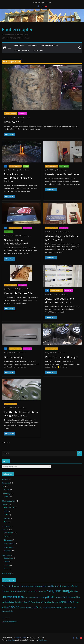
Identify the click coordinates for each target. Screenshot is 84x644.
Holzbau (7, 489)
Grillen (6, 511)
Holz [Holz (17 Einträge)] (78, 597)
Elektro (6, 562)
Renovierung (64, 166)
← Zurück (6, 442)
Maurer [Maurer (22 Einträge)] (60, 602)
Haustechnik (23, 114)
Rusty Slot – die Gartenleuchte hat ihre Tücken (18, 178)
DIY (6, 166)
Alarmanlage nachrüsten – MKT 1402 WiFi (62, 238)
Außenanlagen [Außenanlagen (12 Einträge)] (37, 586)
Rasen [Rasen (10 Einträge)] (77, 602)
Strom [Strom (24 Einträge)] (39, 607)
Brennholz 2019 (14, 122)
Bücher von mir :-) (22, 50)
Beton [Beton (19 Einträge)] (75, 586)
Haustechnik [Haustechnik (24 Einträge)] (61, 597)
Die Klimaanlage (14, 357)
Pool (5, 522)
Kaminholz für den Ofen (19, 293)
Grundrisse (33, 45)
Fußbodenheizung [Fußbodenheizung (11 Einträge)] (38, 597)
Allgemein (5, 479)
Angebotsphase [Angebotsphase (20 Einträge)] (9, 586)
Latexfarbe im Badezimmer (62, 174)
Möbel (6, 497)
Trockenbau (8, 547)
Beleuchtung (9, 558)
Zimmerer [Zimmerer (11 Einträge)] (73, 608)
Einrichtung (6, 494)
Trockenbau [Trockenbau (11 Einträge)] (47, 608)
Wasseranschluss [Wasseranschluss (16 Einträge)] (63, 607)
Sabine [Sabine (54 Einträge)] (14, 607)
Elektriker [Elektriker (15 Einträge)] (74, 591)
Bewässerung (9, 507)
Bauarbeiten (8, 533)
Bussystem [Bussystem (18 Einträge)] (28, 591)
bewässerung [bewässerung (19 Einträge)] (8, 591)
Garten (26, 166)
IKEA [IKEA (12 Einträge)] (3, 602)
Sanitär (7, 569)
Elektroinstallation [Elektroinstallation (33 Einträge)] (13, 597)
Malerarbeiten (9, 544)
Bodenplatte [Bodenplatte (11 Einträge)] (18, 591)
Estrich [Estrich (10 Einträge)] (30, 597)
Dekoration (6, 483)
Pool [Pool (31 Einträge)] (72, 602)
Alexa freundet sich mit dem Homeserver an (60, 300)
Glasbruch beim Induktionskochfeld (16, 242)
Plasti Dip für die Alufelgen (62, 357)
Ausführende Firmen (49, 45)
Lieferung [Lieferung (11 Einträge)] (39, 602)
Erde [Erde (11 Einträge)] (26, 597)
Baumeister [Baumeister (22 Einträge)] (57, 586)
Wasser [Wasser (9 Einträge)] (53, 608)
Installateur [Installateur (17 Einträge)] (10, 602)
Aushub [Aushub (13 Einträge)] (29, 586)
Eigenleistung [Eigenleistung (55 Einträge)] (60, 591)
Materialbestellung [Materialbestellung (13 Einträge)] (49, 602)
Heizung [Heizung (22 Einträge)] (72, 597)
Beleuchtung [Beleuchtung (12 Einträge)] (68, 586)
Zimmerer (8, 551)
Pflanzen (7, 518)
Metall (6, 515)
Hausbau (5, 530)
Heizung (7, 565)
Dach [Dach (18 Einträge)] (36, 591)
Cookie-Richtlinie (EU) (10, 621)
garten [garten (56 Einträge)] (49, 597)
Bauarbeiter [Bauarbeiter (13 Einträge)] (46, 586)
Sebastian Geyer (25, 118)
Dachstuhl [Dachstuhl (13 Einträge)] (42, 591)
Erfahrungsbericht (10, 114)
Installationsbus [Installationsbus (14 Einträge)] (21, 602)
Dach (6, 536)
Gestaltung (6, 526)
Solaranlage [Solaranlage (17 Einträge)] (31, 607)
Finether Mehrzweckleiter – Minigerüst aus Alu (21, 414)
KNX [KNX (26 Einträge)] (30, 602)
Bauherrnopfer (17, 29)
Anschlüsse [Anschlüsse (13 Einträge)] (22, 586)
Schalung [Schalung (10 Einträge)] (22, 608)
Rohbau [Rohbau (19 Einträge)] (5, 607)
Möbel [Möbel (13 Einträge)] (67, 602)
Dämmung (8, 540)
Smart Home (19, 45)
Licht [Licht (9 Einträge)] (34, 602)
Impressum (6, 618)
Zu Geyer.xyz (38, 50)
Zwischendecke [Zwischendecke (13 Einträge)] (7, 611)
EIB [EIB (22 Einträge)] (48, 591)
